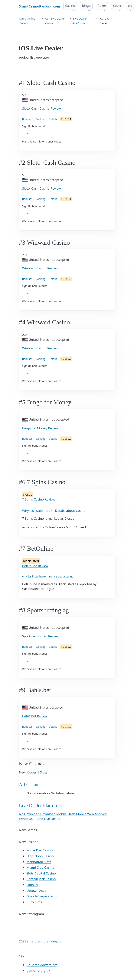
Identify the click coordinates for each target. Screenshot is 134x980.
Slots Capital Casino (41, 873)
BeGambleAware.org (42, 965)
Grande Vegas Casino (42, 896)
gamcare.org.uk (38, 971)
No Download (30, 814)
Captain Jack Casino (41, 879)
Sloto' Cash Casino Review (42, 108)
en (130, 6)
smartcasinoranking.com (46, 941)
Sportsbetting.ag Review (40, 636)
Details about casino (70, 511)
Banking (41, 119)
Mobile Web (85, 814)
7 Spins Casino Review (39, 499)
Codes (32, 772)
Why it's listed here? (37, 511)
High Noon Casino (40, 856)
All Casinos (30, 785)
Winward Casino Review (40, 268)
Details (53, 119)
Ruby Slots (34, 902)
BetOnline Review (35, 566)
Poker (102, 6)
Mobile (62, 814)
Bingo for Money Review (40, 428)
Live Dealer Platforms (40, 805)
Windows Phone (32, 819)
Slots (44, 772)
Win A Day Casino (40, 850)
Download (48, 814)
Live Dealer (52, 819)
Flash (72, 814)
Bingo (86, 6)
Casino (70, 6)
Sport (117, 6)
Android (101, 814)
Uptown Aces (36, 891)
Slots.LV (32, 885)
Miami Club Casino (41, 867)
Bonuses (27, 119)
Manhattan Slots (39, 862)
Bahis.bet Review (35, 716)
